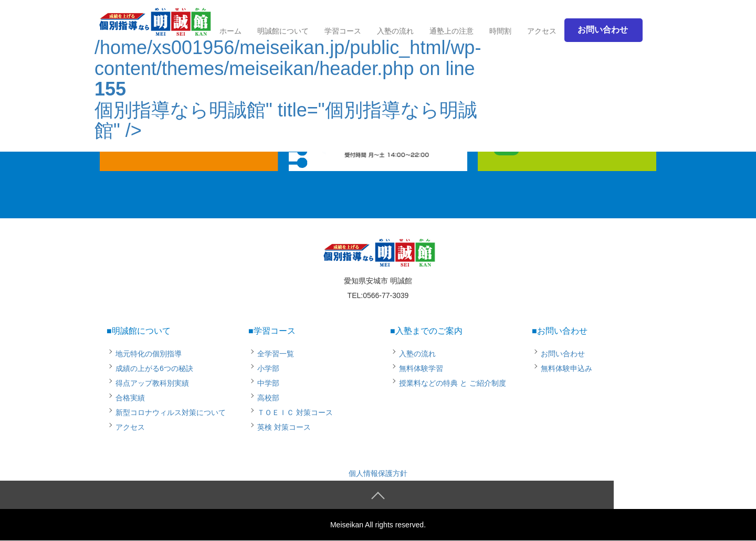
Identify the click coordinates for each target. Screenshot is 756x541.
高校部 (268, 398)
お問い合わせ (563, 354)
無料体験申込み (566, 368)
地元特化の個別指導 (149, 354)
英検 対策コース (284, 427)
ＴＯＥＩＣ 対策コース (295, 412)
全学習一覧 (276, 354)
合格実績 (130, 398)
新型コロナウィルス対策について (171, 412)
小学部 (268, 368)
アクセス (542, 31)
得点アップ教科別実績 (152, 383)
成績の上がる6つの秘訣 (154, 368)
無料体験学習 (421, 368)
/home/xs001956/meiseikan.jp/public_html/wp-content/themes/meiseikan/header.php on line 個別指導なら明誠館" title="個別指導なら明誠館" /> (288, 76)
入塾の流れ (417, 354)
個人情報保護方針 (378, 473)
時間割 (500, 31)
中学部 (268, 383)
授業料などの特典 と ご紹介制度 (453, 383)
